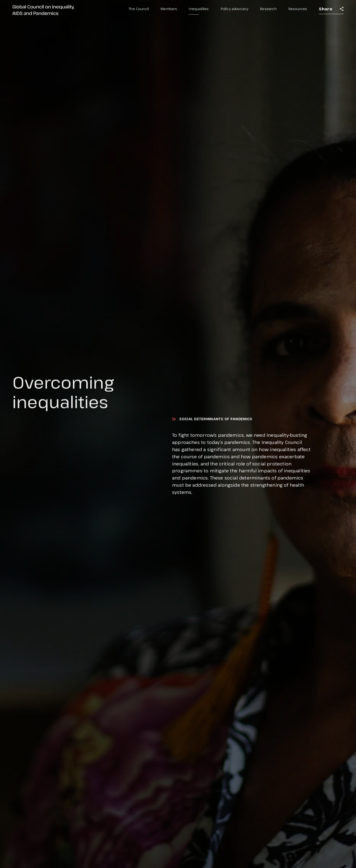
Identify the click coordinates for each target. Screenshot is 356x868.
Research (268, 9)
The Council (139, 9)
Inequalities (199, 9)
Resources (298, 9)
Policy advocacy (235, 9)
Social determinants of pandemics (216, 419)
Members (169, 9)
